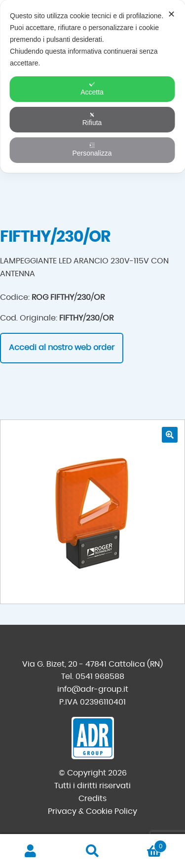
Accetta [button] (92, 89)
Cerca (92, 851)
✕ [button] (171, 14)
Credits (92, 799)
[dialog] (92, 86)
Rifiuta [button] (92, 119)
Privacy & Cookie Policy (92, 811)
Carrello (145, 845)
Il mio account (31, 851)
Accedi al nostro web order (62, 348)
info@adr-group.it (93, 689)
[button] (170, 435)
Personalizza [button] (92, 150)
